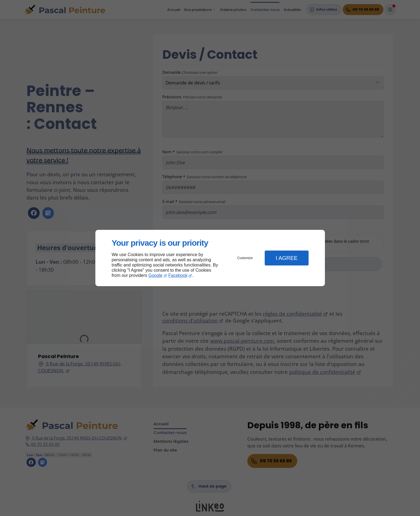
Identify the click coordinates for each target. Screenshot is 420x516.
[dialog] (210, 258)
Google (155, 275)
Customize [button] (245, 258)
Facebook (178, 275)
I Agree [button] (287, 258)
